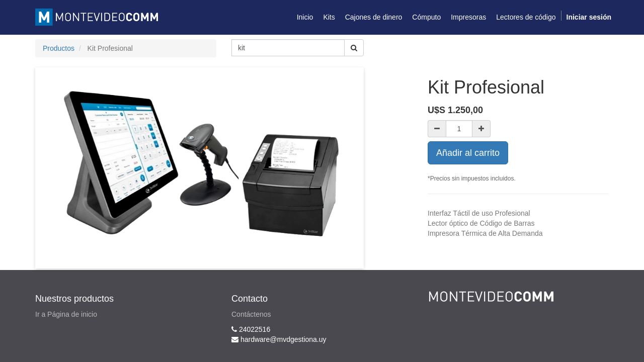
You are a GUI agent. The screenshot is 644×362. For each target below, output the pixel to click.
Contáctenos (251, 314)
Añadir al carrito (468, 153)
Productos (59, 48)
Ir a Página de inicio (66, 314)
